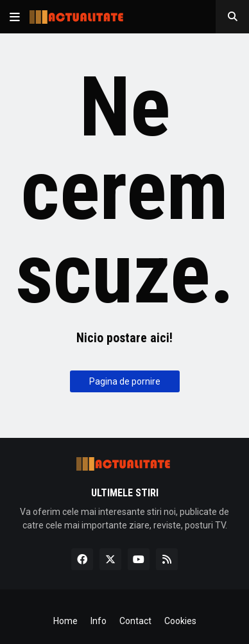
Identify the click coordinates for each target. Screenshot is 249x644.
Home (65, 621)
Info (99, 621)
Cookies (180, 621)
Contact (135, 621)
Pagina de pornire (125, 381)
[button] (15, 17)
